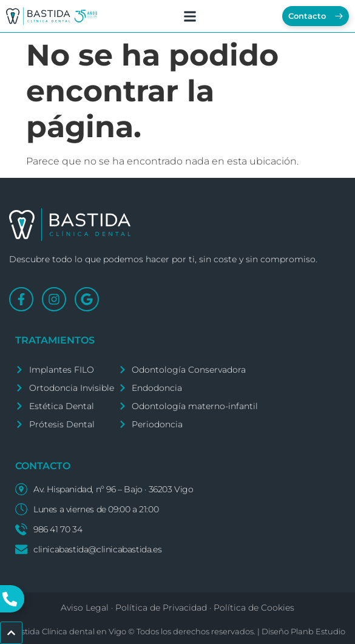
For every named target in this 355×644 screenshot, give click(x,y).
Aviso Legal (85, 608)
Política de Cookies (254, 608)
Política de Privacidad (161, 608)
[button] (190, 16)
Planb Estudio (318, 631)
